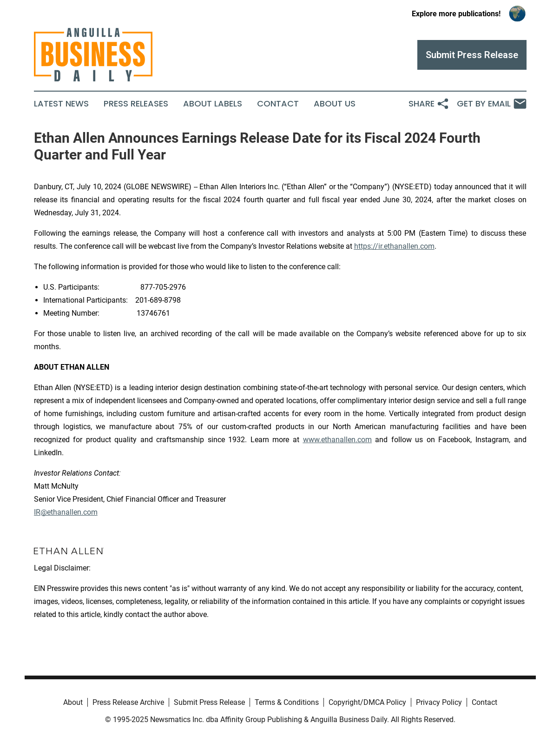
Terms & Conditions (287, 702)
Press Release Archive (128, 702)
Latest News (61, 104)
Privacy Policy (439, 702)
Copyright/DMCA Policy (367, 702)
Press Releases (136, 104)
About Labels (213, 104)
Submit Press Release (209, 702)
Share (429, 104)
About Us (335, 104)
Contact (278, 104)
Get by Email (492, 104)
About (73, 702)
